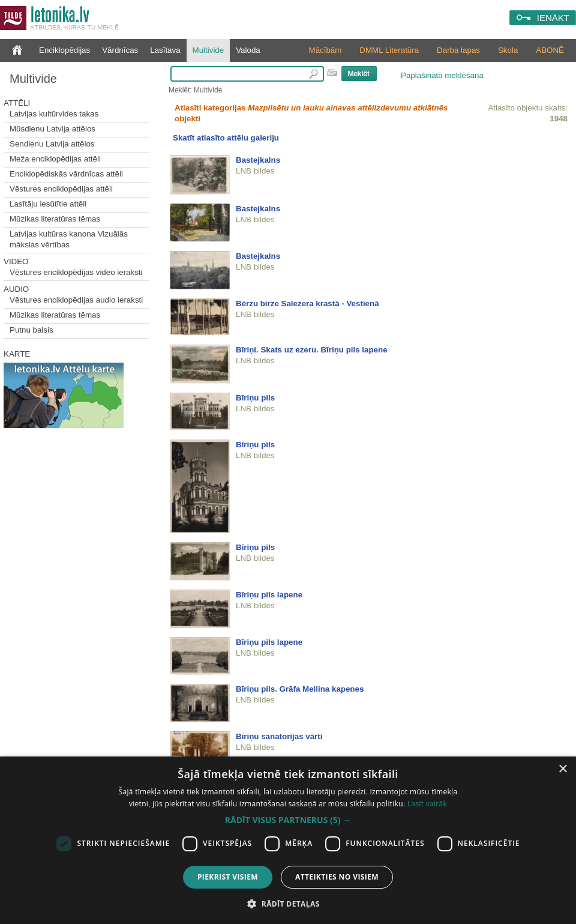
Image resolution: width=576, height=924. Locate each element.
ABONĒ (550, 50)
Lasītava (165, 50)
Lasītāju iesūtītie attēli (48, 204)
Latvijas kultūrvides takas (54, 114)
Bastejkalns (258, 160)
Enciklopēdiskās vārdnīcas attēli (66, 174)
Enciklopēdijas (64, 50)
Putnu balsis (31, 330)
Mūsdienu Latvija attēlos (52, 129)
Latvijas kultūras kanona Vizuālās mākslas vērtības (69, 239)
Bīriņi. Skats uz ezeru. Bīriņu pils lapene (312, 350)
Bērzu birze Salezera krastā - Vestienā (307, 303)
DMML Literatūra (389, 50)
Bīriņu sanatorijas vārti (279, 736)
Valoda (248, 50)
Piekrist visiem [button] (228, 877)
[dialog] (288, 840)
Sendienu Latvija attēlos (52, 144)
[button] (288, 820)
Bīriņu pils (255, 398)
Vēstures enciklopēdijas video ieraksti (76, 272)
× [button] (562, 769)
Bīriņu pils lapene (269, 595)
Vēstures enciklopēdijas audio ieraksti (76, 300)
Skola (508, 50)
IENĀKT (553, 18)
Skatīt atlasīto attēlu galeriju (226, 138)
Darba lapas (458, 50)
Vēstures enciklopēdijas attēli (61, 189)
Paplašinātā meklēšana (442, 75)
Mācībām (325, 50)
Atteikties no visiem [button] (337, 877)
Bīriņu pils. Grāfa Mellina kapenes (300, 689)
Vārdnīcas (120, 50)
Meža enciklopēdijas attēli (55, 159)
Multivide (208, 50)
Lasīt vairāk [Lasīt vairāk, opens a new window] (427, 804)
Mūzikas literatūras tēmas (55, 219)
